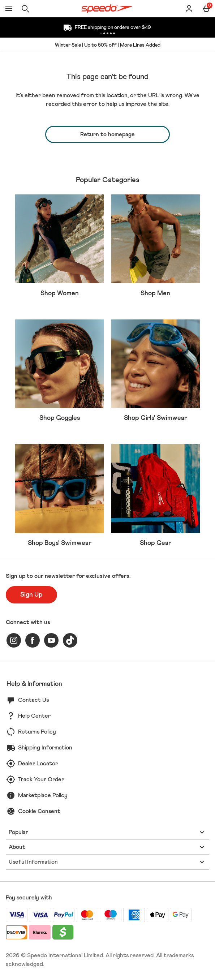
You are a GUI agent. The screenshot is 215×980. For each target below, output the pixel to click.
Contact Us (33, 700)
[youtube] (51, 640)
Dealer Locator (38, 764)
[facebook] (33, 640)
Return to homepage (107, 134)
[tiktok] (70, 640)
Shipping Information (45, 748)
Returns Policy (37, 732)
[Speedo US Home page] (107, 9)
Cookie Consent (39, 811)
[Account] (189, 9)
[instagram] (14, 640)
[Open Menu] (9, 9)
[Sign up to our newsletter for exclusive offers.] (31, 595)
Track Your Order (41, 779)
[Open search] (25, 9)
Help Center (34, 716)
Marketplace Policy (43, 795)
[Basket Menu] (206, 9)
